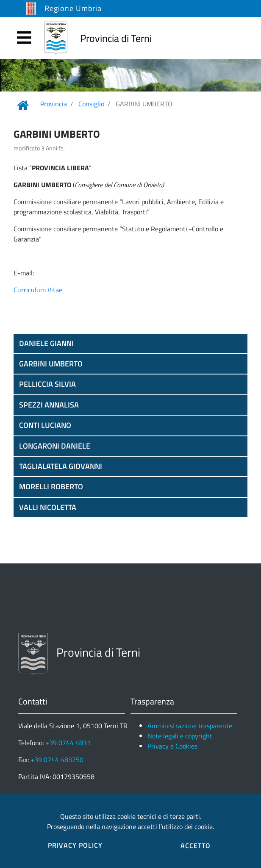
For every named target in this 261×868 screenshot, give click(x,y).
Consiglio (91, 104)
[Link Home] (23, 105)
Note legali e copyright (180, 736)
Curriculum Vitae (38, 290)
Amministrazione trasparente (190, 726)
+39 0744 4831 (68, 743)
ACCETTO (196, 846)
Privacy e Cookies (172, 746)
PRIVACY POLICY (75, 845)
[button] (130, 344)
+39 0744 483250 (57, 760)
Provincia (54, 104)
